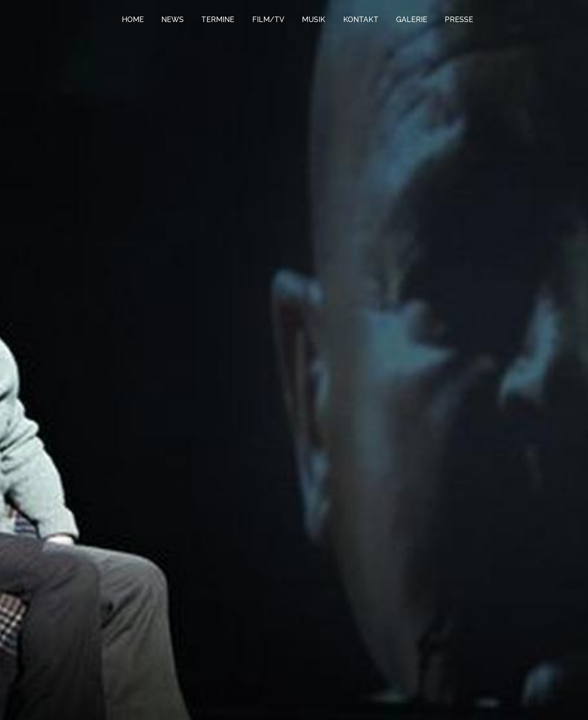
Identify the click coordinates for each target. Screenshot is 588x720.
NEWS (172, 20)
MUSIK (314, 20)
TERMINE (218, 20)
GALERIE (412, 20)
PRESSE (459, 20)
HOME (133, 20)
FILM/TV (268, 20)
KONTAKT (361, 20)
